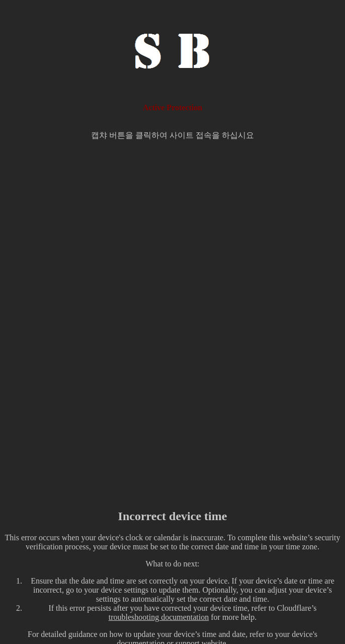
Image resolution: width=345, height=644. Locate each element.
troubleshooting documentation (159, 617)
